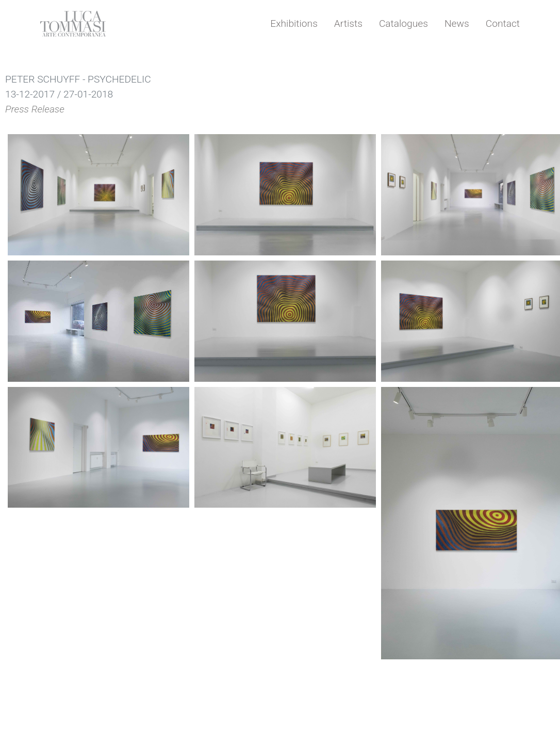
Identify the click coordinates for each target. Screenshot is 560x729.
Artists (348, 23)
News (457, 23)
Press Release (35, 109)
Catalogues (403, 23)
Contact (503, 23)
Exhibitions (294, 23)
